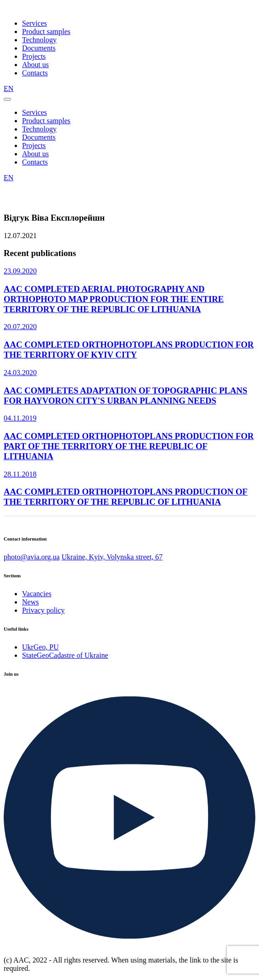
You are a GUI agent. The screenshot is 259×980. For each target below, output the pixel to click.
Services (34, 23)
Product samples (46, 31)
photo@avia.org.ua (32, 557)
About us (35, 65)
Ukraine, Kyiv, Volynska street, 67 (112, 557)
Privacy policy (43, 610)
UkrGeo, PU (40, 647)
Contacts (35, 73)
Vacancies (37, 594)
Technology (39, 40)
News (30, 602)
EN (8, 88)
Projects (34, 56)
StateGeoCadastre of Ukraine (65, 655)
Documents (39, 48)
